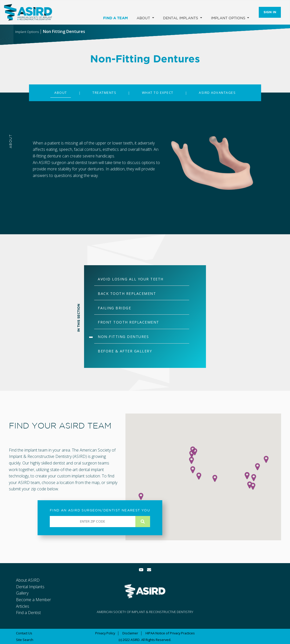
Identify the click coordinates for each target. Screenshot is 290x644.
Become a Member (34, 600)
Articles (23, 606)
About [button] (144, 18)
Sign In (270, 12)
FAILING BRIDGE (114, 308)
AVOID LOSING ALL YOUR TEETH (131, 279)
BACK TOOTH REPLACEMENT (127, 293)
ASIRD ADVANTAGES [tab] (217, 93)
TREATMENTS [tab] (104, 93)
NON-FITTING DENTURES (123, 337)
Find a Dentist (28, 613)
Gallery (22, 593)
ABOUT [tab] (61, 93)
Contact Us (24, 633)
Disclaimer (130, 633)
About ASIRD (28, 580)
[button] (215, 478)
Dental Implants (30, 587)
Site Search (25, 640)
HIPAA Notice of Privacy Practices (170, 633)
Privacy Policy (105, 633)
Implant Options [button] (229, 18)
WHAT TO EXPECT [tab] (158, 93)
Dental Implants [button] (181, 18)
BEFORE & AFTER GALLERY (125, 351)
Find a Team (115, 18)
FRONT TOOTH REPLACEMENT (128, 322)
